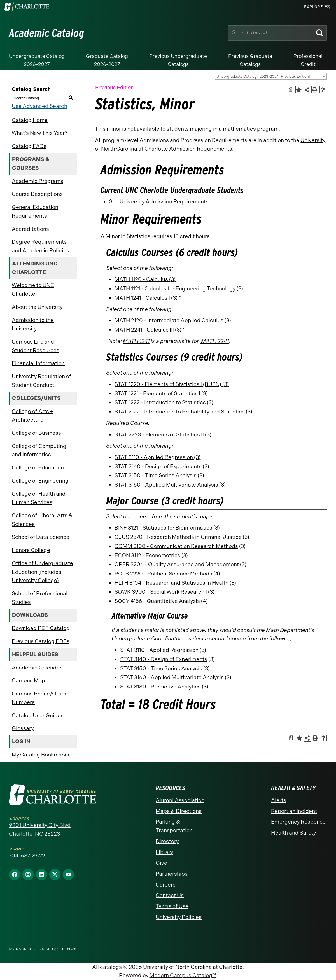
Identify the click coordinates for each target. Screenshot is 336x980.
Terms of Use (172, 906)
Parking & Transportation (174, 826)
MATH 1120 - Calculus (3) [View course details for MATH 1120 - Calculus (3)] (145, 279)
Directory (167, 841)
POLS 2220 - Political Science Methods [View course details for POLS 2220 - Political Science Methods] (163, 574)
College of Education (38, 468)
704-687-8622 (27, 856)
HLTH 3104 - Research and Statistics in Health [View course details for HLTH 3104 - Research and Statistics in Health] (172, 583)
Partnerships (172, 874)
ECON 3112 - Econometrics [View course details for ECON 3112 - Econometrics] (147, 555)
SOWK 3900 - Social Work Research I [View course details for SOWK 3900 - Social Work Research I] (161, 592)
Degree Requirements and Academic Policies (40, 246)
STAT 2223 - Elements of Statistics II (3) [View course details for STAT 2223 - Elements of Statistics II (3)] (163, 435)
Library (164, 852)
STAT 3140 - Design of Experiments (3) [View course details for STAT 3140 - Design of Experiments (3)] (162, 467)
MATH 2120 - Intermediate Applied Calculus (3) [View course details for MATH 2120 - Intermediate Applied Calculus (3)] (173, 320)
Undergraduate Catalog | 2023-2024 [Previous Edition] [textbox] (263, 77)
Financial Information (38, 363)
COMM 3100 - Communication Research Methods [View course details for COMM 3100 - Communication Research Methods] (176, 546)
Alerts (279, 800)
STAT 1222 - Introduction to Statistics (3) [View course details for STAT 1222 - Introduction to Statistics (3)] (164, 402)
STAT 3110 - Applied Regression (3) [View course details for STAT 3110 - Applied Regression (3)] (158, 457)
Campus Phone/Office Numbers (40, 698)
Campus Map (28, 681)
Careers (166, 885)
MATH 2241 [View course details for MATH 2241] (214, 341)
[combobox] (271, 76)
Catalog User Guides (38, 715)
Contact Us (170, 895)
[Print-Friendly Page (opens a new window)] (315, 90)
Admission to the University (33, 325)
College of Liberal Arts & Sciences (42, 520)
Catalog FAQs (29, 146)
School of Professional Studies (40, 598)
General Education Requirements (35, 211)
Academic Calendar (37, 668)
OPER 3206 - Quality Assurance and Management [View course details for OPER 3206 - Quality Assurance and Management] (177, 564)
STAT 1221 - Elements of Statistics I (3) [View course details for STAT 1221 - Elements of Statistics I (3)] (161, 393)
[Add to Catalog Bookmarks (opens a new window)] (299, 90)
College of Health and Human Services (39, 498)
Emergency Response (298, 822)
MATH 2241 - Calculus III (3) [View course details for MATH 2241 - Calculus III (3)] (148, 330)
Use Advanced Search (39, 106)
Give (161, 863)
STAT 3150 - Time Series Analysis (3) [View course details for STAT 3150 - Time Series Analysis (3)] (159, 475)
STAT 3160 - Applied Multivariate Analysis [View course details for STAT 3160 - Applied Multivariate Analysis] (172, 677)
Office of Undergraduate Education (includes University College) (42, 572)
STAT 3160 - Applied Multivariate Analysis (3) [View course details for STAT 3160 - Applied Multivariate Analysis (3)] (170, 485)
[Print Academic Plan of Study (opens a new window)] (291, 90)
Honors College (31, 550)
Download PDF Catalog (41, 628)
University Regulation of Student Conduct (41, 381)
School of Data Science (41, 537)
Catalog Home (30, 120)
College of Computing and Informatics (39, 450)
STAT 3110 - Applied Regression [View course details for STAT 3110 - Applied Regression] (159, 650)
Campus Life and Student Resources (36, 346)
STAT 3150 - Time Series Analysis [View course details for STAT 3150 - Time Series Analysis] (161, 668)
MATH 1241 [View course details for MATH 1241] (136, 341)
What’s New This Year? (39, 133)
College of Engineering (40, 481)
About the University (37, 307)
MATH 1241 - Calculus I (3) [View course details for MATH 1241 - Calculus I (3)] (146, 298)
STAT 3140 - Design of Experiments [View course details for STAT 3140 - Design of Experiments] (164, 659)
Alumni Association (180, 800)
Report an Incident (294, 811)
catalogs (111, 967)
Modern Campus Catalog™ (183, 975)
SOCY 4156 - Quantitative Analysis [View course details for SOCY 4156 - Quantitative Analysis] (157, 601)
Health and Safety (293, 833)
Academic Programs (38, 181)
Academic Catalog (47, 33)
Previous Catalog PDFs (41, 641)
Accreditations (30, 229)
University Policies (179, 917)
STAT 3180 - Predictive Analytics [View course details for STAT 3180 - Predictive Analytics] (160, 687)
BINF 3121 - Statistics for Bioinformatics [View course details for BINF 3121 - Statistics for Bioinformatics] (163, 528)
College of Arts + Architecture (32, 416)
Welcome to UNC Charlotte (33, 290)
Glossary (23, 728)
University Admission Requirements (164, 202)
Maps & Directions (179, 811)
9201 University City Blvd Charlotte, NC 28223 (40, 829)
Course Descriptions (37, 194)
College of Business (36, 433)
